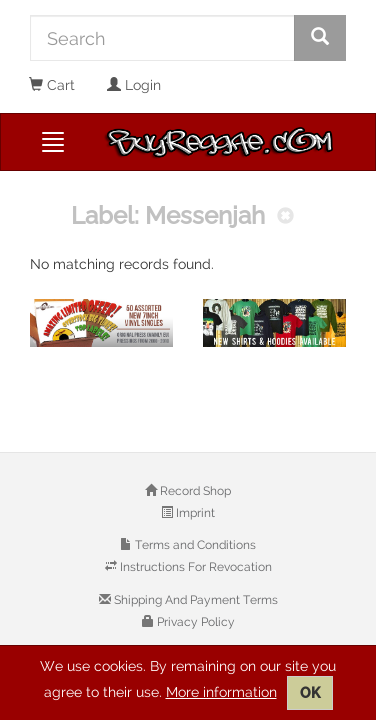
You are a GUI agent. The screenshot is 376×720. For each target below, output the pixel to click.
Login (134, 85)
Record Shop (194, 491)
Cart (52, 85)
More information (221, 692)
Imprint (194, 513)
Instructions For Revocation (194, 567)
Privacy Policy (194, 622)
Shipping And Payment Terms (194, 600)
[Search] (162, 38)
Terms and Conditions (194, 545)
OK (310, 693)
